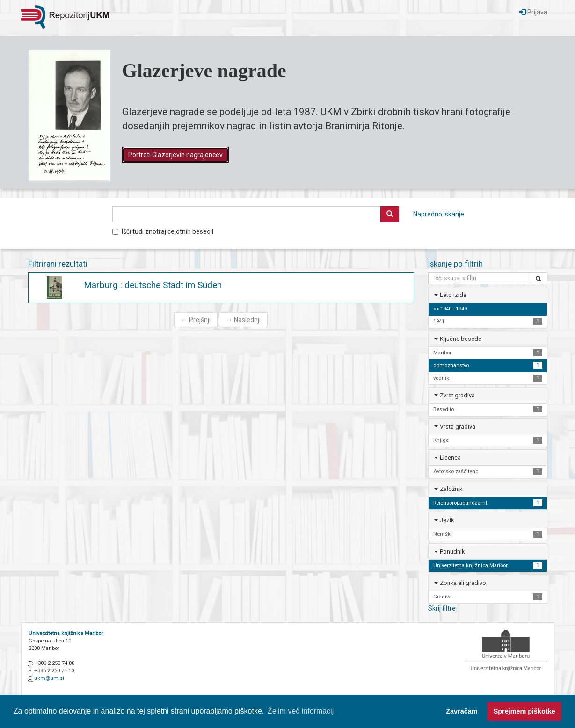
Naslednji (243, 320)
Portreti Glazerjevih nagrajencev (175, 155)
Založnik (451, 489)
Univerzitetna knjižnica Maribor (66, 633)
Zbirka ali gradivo (463, 583)
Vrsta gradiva (458, 427)
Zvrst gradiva (457, 395)
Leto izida (453, 295)
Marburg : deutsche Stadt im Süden (153, 285)
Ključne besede (461, 339)
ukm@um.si (49, 678)
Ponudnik (452, 551)
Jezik (447, 520)
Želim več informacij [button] (301, 711)
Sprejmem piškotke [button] (524, 711)
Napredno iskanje (439, 214)
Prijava (533, 12)
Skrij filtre (442, 608)
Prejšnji (196, 320)
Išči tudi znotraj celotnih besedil (163, 231)
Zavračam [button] (462, 711)
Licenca (450, 458)
